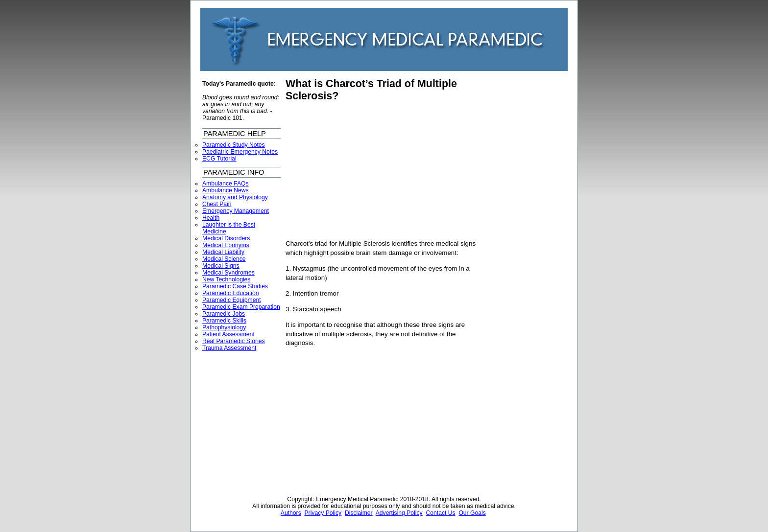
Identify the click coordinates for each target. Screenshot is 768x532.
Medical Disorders (226, 238)
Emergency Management (236, 211)
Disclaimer (359, 513)
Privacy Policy (323, 513)
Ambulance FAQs (226, 184)
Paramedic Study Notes (234, 145)
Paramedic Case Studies (235, 286)
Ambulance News (226, 190)
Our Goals (472, 513)
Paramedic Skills (224, 321)
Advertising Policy (399, 513)
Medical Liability (223, 252)
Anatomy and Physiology (235, 197)
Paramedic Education (231, 293)
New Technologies (226, 279)
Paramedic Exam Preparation (241, 307)
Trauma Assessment (229, 348)
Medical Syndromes (228, 273)
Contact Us (440, 513)
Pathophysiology (224, 327)
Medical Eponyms (226, 245)
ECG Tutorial (219, 159)
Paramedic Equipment (232, 300)
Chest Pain (217, 204)
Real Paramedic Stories (234, 341)
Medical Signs (221, 266)
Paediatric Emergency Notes (240, 152)
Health (211, 218)
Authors (291, 513)
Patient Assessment (228, 334)
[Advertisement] (368, 171)
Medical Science (224, 259)
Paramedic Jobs (224, 314)
